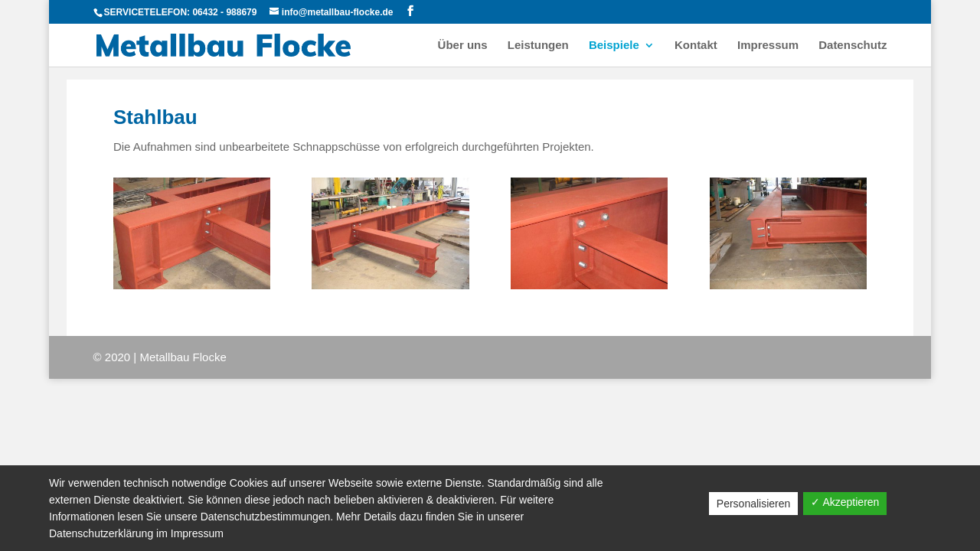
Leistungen (538, 46)
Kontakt (696, 46)
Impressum (768, 46)
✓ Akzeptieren (845, 502)
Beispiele (614, 46)
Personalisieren (754, 504)
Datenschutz (853, 46)
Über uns (463, 46)
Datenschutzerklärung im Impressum (136, 533)
